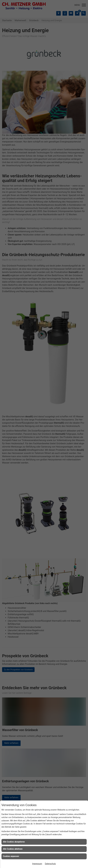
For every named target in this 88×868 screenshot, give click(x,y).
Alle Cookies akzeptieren (14, 842)
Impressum (37, 864)
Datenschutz (50, 864)
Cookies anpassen (11, 856)
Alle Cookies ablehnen (13, 849)
